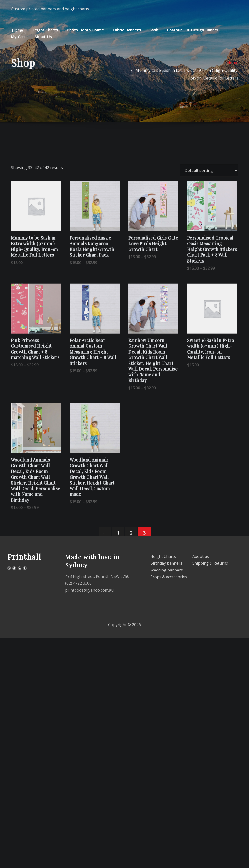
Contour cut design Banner (193, 30)
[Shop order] (209, 238)
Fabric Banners (127, 30)
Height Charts (45, 30)
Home (17, 30)
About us (43, 37)
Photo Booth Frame (85, 30)
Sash (154, 30)
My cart (18, 37)
